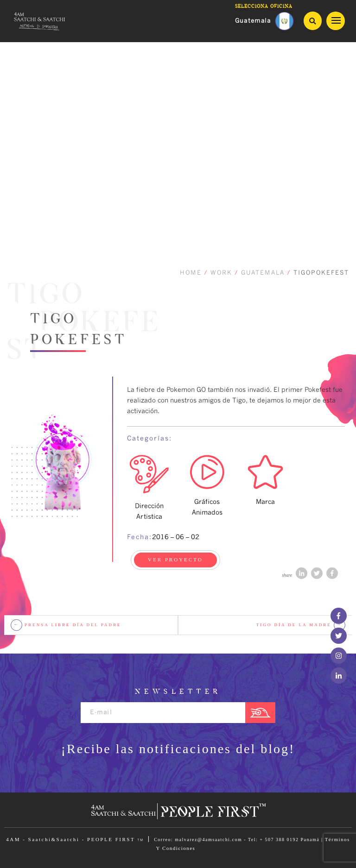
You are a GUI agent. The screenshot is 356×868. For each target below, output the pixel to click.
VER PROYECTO (175, 560)
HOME (191, 273)
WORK (221, 273)
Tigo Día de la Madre (301, 625)
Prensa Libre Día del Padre (66, 625)
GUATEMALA (263, 273)
